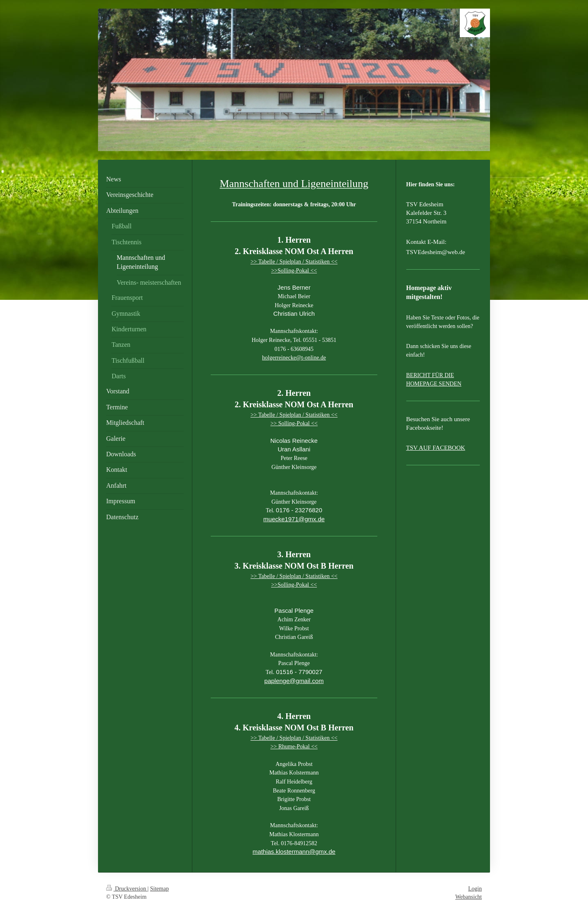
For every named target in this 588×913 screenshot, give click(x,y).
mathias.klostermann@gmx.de (294, 852)
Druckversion (127, 889)
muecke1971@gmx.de (294, 519)
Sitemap (160, 889)
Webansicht (469, 897)
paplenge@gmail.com (294, 681)
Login (475, 889)
